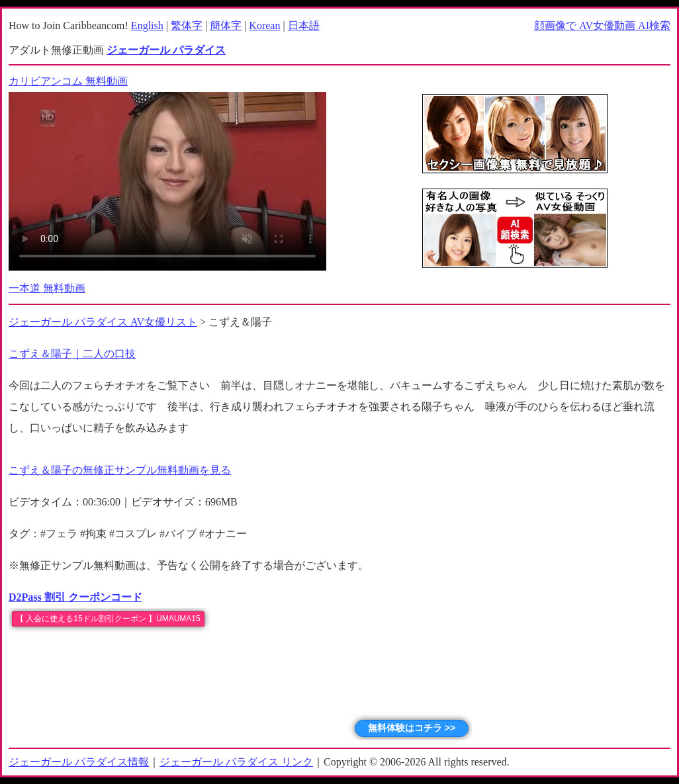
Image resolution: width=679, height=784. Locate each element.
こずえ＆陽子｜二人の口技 (72, 354)
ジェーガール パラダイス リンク (236, 762)
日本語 (304, 25)
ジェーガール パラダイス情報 (79, 762)
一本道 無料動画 (47, 288)
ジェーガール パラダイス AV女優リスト (103, 322)
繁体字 (187, 25)
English (147, 25)
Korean (264, 25)
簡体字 (226, 25)
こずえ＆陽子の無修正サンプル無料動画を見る (120, 470)
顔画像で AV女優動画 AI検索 (602, 25)
